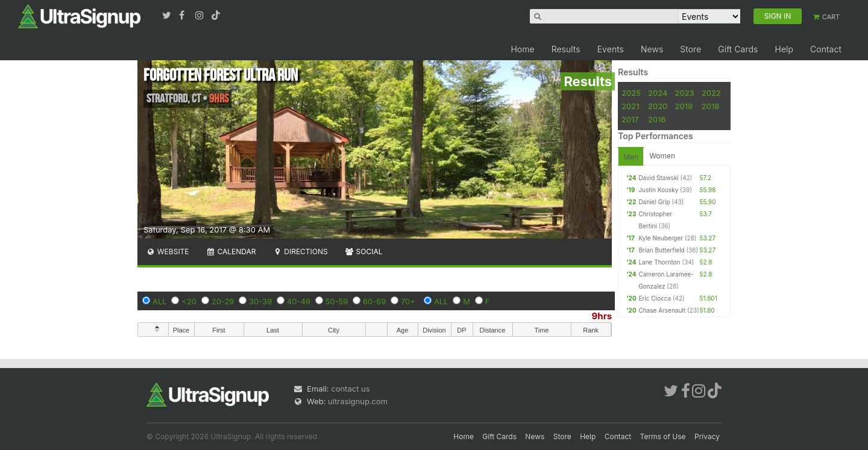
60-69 (374, 301)
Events (611, 49)
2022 (711, 93)
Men (631, 157)
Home (522, 49)
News (652, 49)
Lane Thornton (659, 262)
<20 (189, 301)
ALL (160, 301)
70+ (408, 301)
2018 (710, 106)
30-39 (260, 301)
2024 (658, 93)
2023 (685, 93)
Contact (826, 49)
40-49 (299, 301)
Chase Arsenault (662, 310)
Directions (300, 252)
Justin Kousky (658, 190)
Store (690, 49)
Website (168, 252)
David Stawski (658, 178)
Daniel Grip (654, 202)
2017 (630, 119)
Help (784, 49)
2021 (630, 106)
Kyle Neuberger (661, 238)
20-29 (223, 301)
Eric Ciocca (655, 298)
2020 (658, 106)
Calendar (231, 252)
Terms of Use (663, 436)
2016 (657, 119)
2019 (684, 106)
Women (662, 156)
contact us (350, 389)
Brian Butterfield (661, 250)
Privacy (707, 436)
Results (566, 49)
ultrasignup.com (358, 401)
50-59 (337, 301)
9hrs (602, 316)
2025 (631, 93)
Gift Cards (738, 49)
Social (364, 252)
